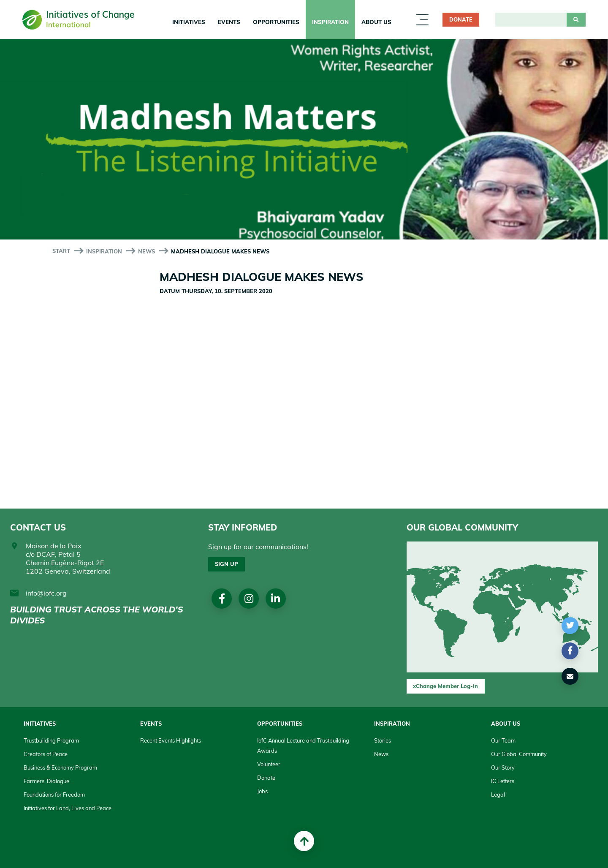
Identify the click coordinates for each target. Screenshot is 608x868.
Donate (461, 19)
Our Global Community (519, 754)
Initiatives (189, 22)
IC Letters (503, 781)
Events (229, 22)
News (147, 251)
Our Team (503, 740)
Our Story (503, 767)
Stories (383, 740)
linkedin (276, 599)
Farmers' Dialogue (46, 781)
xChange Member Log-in (445, 686)
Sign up (227, 564)
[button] (570, 626)
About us (376, 22)
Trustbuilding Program (51, 740)
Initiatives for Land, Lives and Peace (68, 808)
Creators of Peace (46, 754)
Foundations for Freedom (54, 795)
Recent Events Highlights (171, 740)
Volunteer (269, 764)
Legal (498, 795)
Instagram (249, 599)
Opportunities (276, 22)
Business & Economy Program (60, 767)
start (61, 251)
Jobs (262, 791)
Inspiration (330, 22)
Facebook (222, 599)
